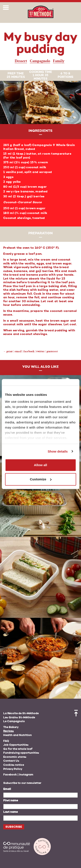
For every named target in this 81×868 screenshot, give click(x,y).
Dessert (21, 61)
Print (10, 351)
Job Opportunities (16, 745)
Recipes (9, 731)
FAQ (6, 741)
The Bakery (11, 727)
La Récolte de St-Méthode (21, 713)
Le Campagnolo (14, 721)
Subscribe (14, 827)
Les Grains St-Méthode (19, 718)
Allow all (40, 465)
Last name (10, 812)
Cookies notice (14, 765)
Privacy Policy (13, 769)
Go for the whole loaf (18, 749)
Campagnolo (40, 61)
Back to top (76, 713)
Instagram (26, 775)
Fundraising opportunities (21, 753)
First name (11, 801)
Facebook (10, 775)
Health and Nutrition (17, 735)
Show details (58, 451)
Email (7, 789)
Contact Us (11, 761)
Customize (41, 479)
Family (59, 61)
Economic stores (15, 757)
